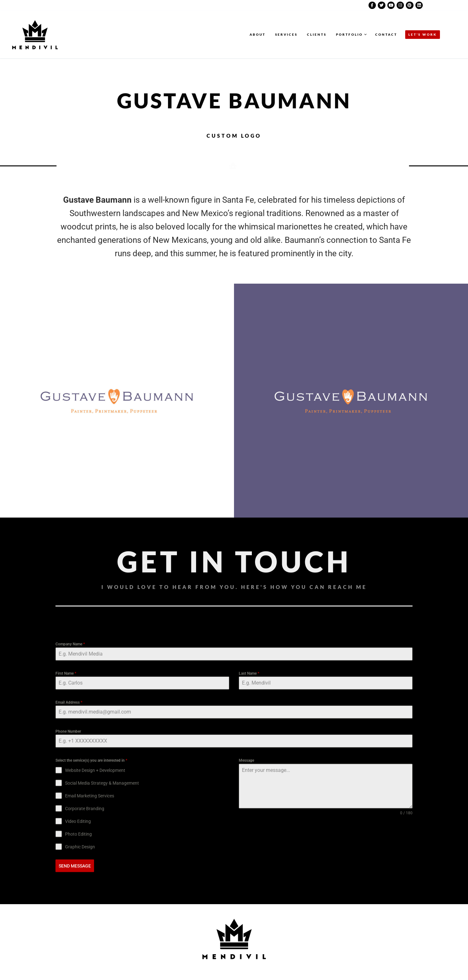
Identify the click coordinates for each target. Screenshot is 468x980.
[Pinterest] (409, 5)
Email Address (69, 849)
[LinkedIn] (419, 5)
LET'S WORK (423, 34)
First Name (66, 820)
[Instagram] (400, 5)
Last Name (249, 820)
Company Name (70, 791)
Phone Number (68, 878)
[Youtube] (391, 5)
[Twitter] (381, 5)
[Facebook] (372, 5)
